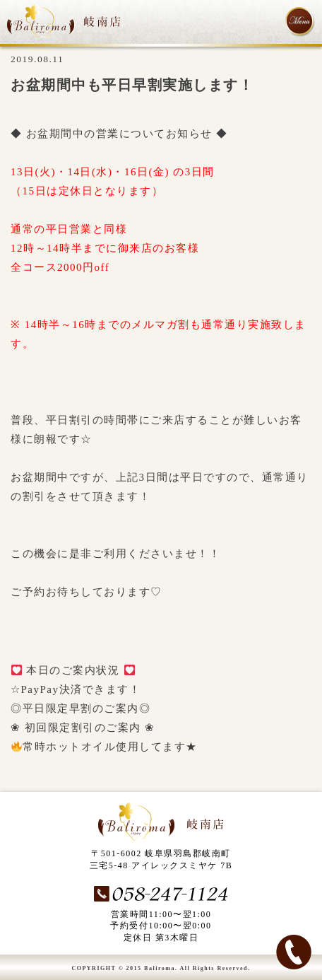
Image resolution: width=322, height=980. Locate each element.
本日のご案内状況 (73, 670)
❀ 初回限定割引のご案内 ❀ (83, 728)
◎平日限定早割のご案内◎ (80, 708)
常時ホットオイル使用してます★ (105, 747)
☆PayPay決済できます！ (76, 689)
